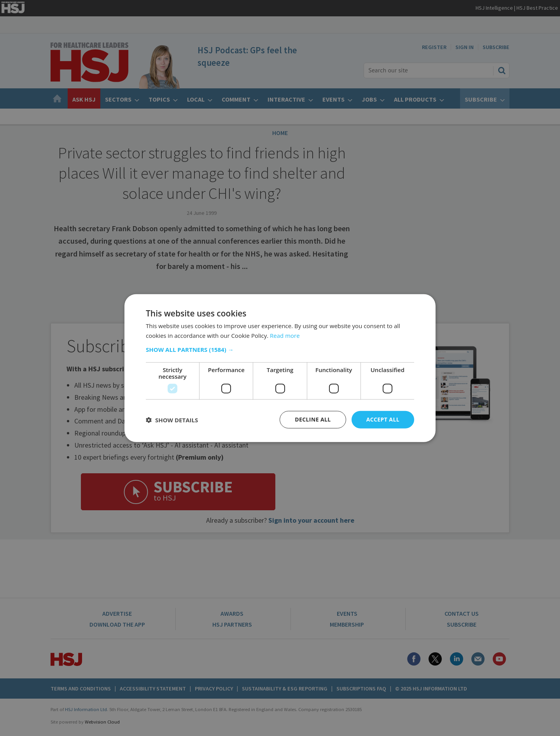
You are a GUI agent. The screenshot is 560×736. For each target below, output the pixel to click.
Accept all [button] (383, 419)
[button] (280, 350)
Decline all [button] (313, 419)
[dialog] (280, 368)
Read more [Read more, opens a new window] (285, 335)
